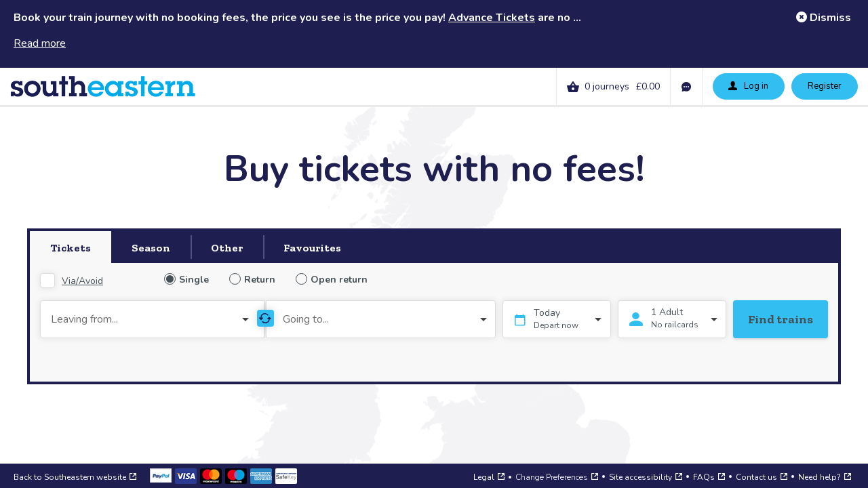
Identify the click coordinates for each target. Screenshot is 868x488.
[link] (645, 86)
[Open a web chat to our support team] (834, 454)
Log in (748, 85)
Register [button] (825, 86)
